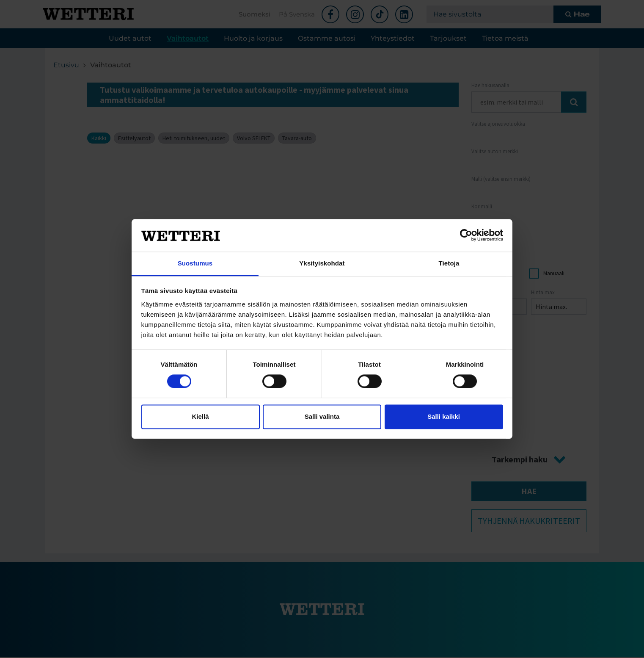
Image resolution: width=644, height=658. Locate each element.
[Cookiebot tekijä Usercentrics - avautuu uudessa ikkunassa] (466, 235)
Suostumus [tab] (195, 263)
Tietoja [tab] (449, 263)
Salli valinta (322, 416)
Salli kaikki (444, 416)
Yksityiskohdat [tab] (322, 263)
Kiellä (200, 416)
